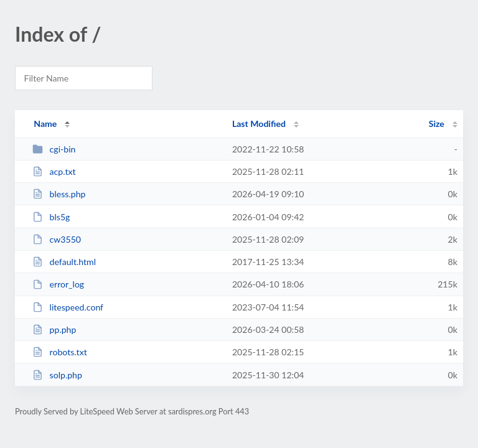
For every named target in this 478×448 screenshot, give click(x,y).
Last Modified (259, 124)
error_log (58, 284)
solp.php (57, 375)
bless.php (59, 194)
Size (437, 124)
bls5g (51, 217)
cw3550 (57, 239)
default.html (64, 262)
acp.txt (54, 171)
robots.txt (60, 352)
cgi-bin (54, 149)
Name (45, 124)
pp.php (54, 329)
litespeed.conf (68, 307)
